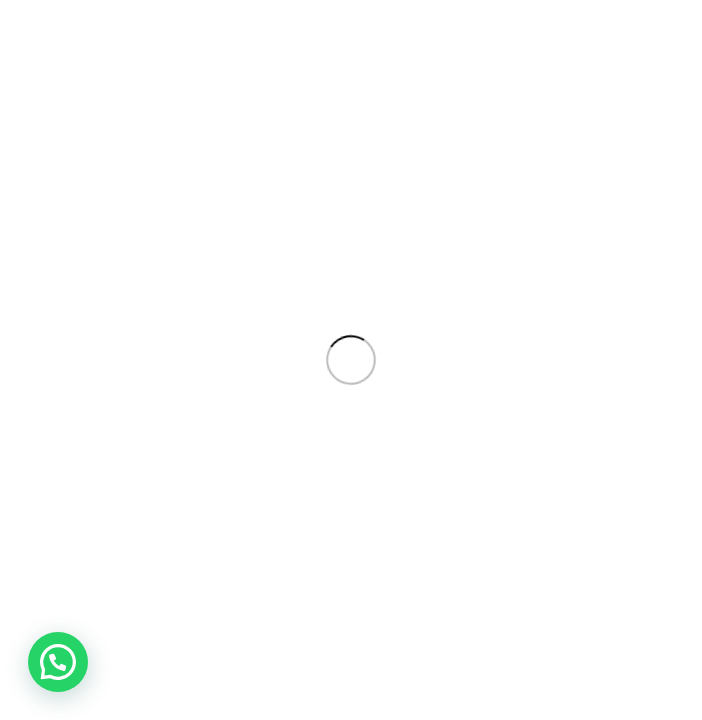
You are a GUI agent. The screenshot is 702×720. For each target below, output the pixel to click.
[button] (58, 662)
